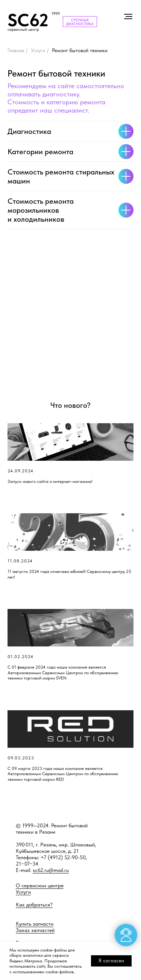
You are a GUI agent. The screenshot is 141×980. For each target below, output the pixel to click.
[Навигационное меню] (128, 17)
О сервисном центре (40, 885)
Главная (16, 50)
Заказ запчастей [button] (35, 930)
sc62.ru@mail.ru (51, 870)
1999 (56, 14)
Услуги (38, 50)
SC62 (28, 20)
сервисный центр (23, 29)
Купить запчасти (35, 924)
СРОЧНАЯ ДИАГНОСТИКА (80, 22)
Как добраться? (34, 905)
